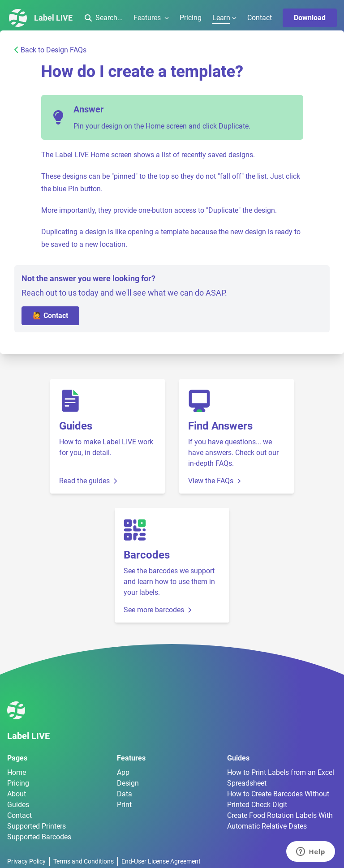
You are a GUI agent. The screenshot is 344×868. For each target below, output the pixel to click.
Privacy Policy (26, 861)
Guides (18, 805)
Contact (260, 18)
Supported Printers (37, 826)
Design (128, 783)
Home (17, 772)
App (123, 772)
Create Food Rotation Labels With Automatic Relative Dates (280, 821)
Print (124, 805)
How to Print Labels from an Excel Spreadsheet (281, 778)
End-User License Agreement (161, 861)
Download (310, 18)
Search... (104, 18)
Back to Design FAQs (50, 50)
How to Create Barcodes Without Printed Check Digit (278, 799)
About (17, 794)
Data (125, 794)
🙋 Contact (50, 316)
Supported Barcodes (39, 837)
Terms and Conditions (84, 861)
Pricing (191, 18)
